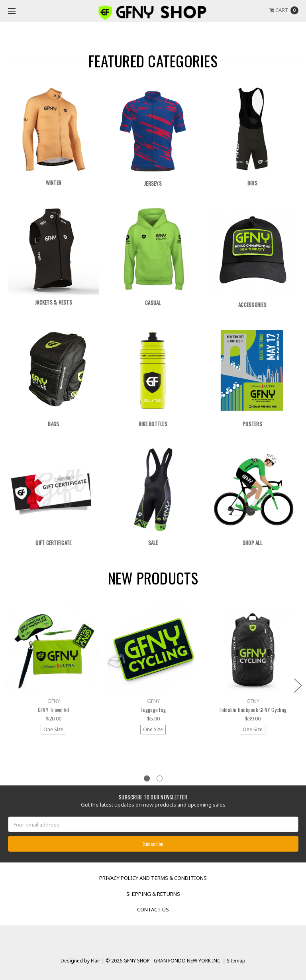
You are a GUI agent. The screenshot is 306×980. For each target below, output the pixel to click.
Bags (53, 424)
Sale (153, 543)
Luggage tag (153, 710)
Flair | (98, 961)
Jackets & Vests (54, 302)
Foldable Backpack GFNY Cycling (253, 710)
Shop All (252, 543)
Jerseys (153, 183)
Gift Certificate (53, 543)
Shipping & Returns (153, 894)
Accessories (252, 305)
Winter (54, 183)
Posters (252, 424)
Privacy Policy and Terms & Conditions (153, 878)
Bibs (252, 183)
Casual (153, 303)
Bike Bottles (153, 424)
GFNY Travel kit (54, 710)
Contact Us (153, 909)
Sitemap (235, 961)
